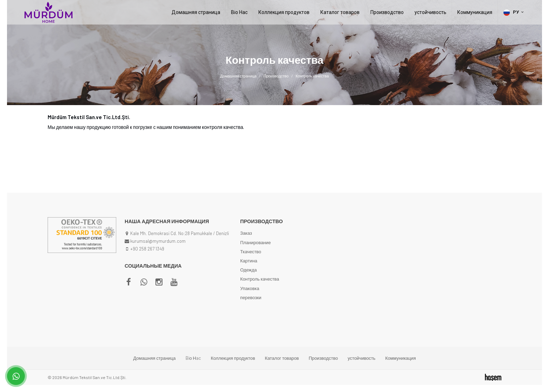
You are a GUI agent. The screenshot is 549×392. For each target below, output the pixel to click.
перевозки (251, 297)
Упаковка (250, 288)
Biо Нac (239, 12)
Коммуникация (475, 12)
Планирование (255, 242)
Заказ (246, 233)
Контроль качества (260, 279)
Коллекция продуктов (284, 12)
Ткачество (251, 252)
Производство (387, 12)
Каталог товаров (340, 12)
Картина (249, 261)
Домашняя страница (196, 12)
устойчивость (430, 12)
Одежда (248, 270)
